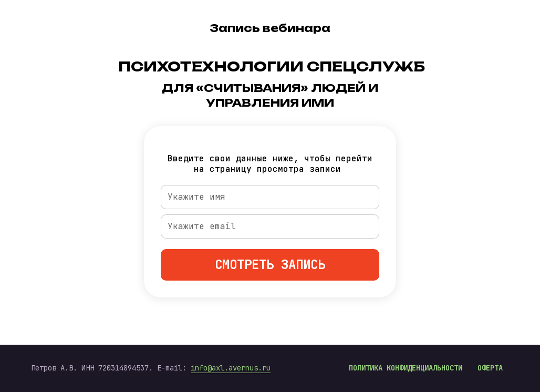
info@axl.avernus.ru (231, 368)
